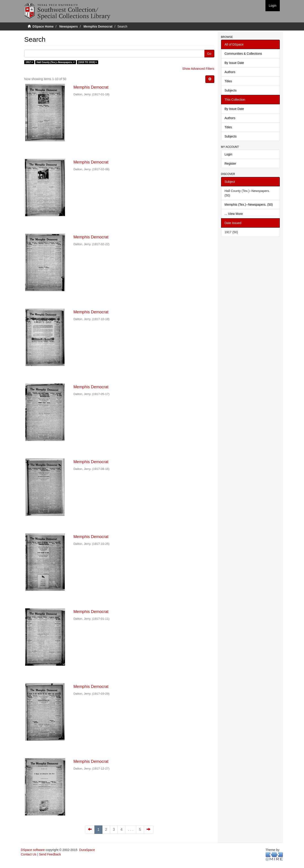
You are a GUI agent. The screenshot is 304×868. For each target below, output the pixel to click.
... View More (234, 214)
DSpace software (33, 850)
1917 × (29, 62)
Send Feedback (50, 854)
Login (228, 154)
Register (230, 164)
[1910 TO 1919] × (88, 62)
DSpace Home (43, 26)
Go (209, 54)
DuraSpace (87, 850)
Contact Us (29, 854)
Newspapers (69, 26)
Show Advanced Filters (198, 69)
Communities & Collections (243, 54)
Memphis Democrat (98, 26)
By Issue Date (234, 63)
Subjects (231, 90)
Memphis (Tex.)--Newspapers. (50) (249, 205)
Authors (230, 72)
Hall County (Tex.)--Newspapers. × (55, 62)
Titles (228, 81)
